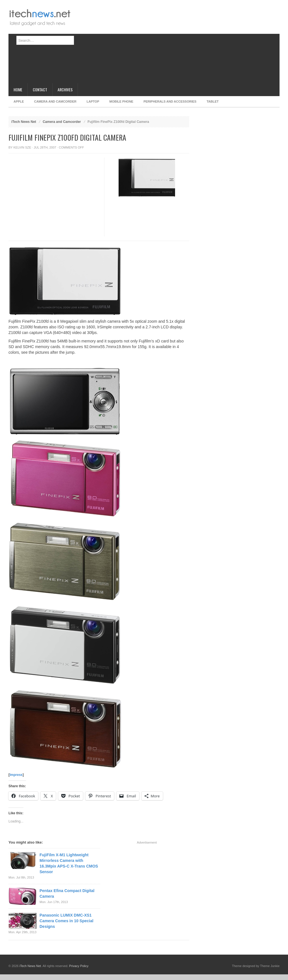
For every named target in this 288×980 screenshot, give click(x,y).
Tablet (213, 101)
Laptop (93, 101)
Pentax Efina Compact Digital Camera (67, 893)
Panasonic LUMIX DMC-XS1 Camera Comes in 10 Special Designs (66, 921)
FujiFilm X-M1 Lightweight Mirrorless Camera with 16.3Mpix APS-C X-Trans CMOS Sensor (69, 863)
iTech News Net (24, 122)
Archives (65, 89)
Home (18, 89)
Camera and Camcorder (55, 101)
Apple (19, 101)
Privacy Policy (79, 966)
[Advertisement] (145, 44)
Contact (40, 89)
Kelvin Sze (22, 147)
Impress (16, 775)
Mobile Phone (121, 101)
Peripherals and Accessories (170, 101)
